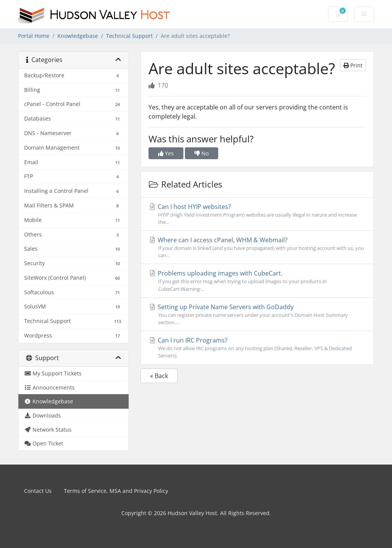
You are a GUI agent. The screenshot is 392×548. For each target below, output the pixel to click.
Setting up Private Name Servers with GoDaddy (257, 314)
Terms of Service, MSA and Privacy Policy (116, 491)
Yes (166, 153)
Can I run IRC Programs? (257, 348)
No (202, 153)
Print (353, 65)
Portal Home (34, 36)
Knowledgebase (78, 36)
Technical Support (129, 36)
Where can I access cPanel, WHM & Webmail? (257, 247)
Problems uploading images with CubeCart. (257, 281)
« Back (159, 376)
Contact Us (38, 491)
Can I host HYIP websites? (257, 214)
